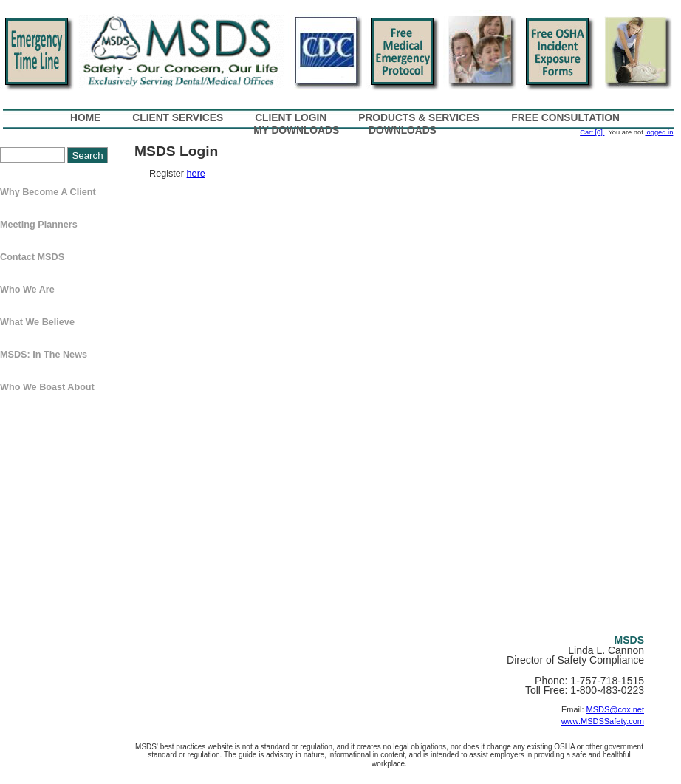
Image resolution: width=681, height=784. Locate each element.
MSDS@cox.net (615, 709)
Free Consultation (565, 118)
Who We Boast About (47, 387)
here (196, 174)
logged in (659, 132)
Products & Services (419, 118)
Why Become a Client (48, 192)
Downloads (403, 130)
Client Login (291, 118)
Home (85, 118)
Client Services (178, 118)
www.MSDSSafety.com (603, 721)
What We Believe (37, 322)
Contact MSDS (32, 257)
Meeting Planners (39, 225)
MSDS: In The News (44, 355)
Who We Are (27, 290)
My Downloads (296, 130)
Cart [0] (592, 132)
